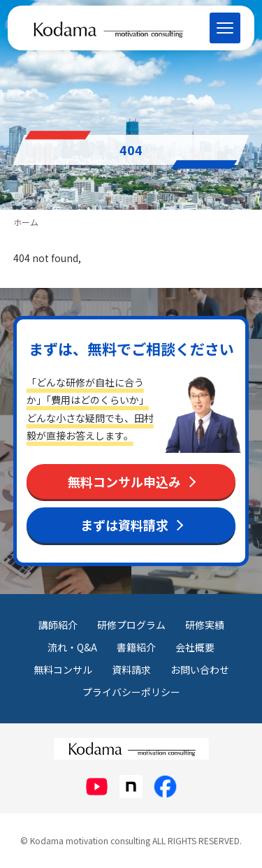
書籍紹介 (136, 647)
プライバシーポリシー (131, 692)
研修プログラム (131, 625)
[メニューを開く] (225, 28)
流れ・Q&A (72, 647)
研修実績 (205, 625)
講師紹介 (58, 625)
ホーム (26, 222)
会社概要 (195, 647)
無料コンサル (63, 670)
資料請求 (131, 670)
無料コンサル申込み (124, 482)
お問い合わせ (200, 670)
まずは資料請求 (124, 525)
